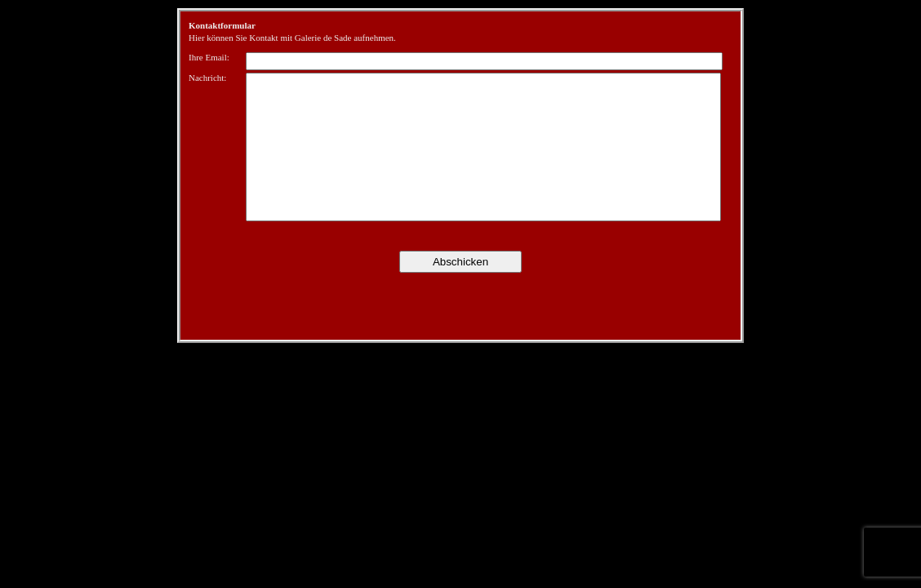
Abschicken (461, 262)
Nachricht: (207, 78)
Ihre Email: (209, 57)
